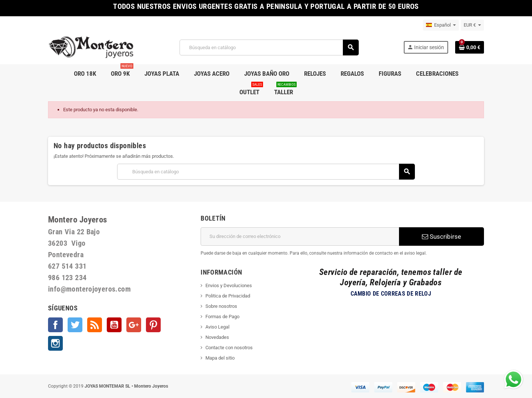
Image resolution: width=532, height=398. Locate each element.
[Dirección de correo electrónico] (300, 237)
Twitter (75, 325)
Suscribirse (441, 237)
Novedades (217, 337)
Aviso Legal (217, 327)
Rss (95, 325)
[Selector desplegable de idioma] (441, 25)
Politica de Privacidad (228, 296)
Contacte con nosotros (229, 348)
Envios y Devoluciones (229, 285)
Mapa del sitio (220, 358)
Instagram (55, 343)
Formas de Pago (222, 317)
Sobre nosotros (221, 306)
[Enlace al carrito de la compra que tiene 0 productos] (470, 47)
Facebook (55, 325)
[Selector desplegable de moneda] (472, 25)
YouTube (114, 325)
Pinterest (153, 325)
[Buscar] (269, 47)
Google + (134, 325)
